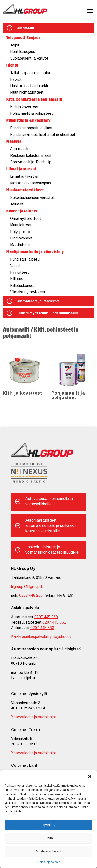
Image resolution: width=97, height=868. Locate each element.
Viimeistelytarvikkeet (28, 292)
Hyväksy (48, 825)
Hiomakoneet (21, 238)
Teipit (15, 45)
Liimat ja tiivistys (24, 176)
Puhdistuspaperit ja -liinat (31, 128)
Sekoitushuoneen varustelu (33, 197)
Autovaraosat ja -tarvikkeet (38, 301)
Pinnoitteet (19, 272)
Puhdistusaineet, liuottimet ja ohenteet (43, 134)
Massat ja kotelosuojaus (30, 183)
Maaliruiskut (20, 245)
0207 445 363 (42, 628)
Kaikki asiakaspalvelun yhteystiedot (41, 637)
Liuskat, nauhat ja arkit (29, 86)
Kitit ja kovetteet (24, 107)
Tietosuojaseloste (48, 862)
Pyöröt (16, 79)
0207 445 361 (54, 622)
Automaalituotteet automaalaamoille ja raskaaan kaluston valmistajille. (51, 526)
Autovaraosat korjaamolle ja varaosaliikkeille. (49, 501)
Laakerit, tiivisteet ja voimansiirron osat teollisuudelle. (53, 550)
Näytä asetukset (48, 851)
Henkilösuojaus (23, 52)
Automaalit (26, 28)
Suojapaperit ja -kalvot (29, 58)
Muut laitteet (21, 225)
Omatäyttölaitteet (26, 218)
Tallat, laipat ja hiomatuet (31, 73)
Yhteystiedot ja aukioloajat (34, 717)
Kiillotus (17, 279)
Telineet (17, 204)
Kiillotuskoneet (22, 286)
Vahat (15, 266)
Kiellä (49, 838)
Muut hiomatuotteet (27, 92)
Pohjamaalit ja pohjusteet (31, 113)
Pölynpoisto (20, 232)
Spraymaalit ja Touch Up (31, 162)
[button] (90, 776)
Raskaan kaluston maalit (31, 156)
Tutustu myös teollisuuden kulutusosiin (48, 313)
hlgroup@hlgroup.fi (27, 587)
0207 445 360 (46, 617)
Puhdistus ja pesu (25, 259)
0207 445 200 (31, 595)
